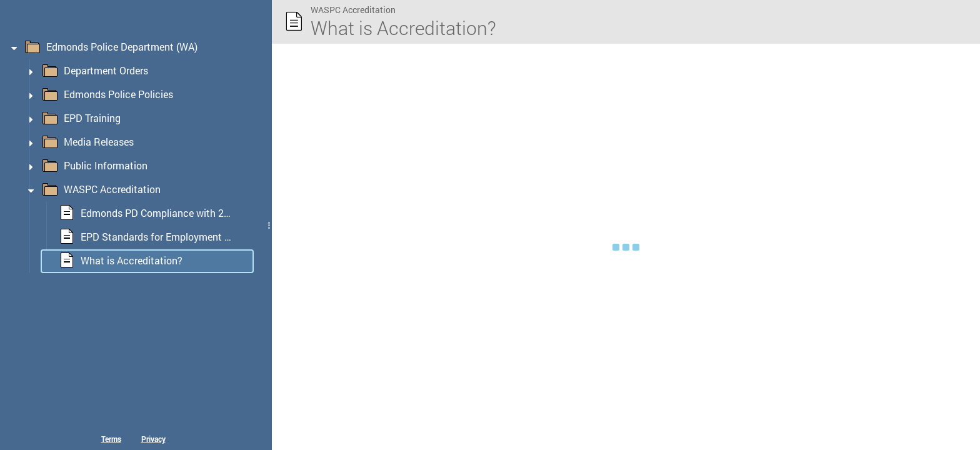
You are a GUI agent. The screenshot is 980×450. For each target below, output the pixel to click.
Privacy (153, 439)
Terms (111, 439)
